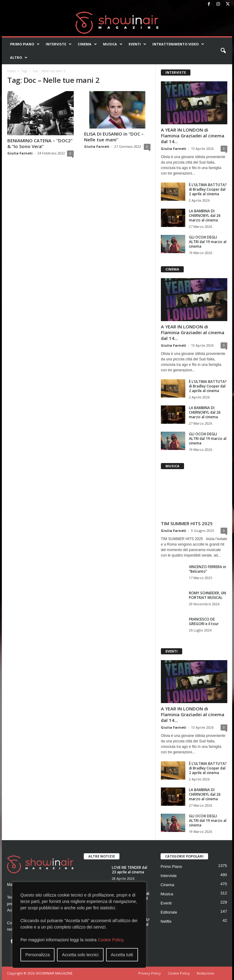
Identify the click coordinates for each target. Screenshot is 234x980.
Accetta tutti (122, 955)
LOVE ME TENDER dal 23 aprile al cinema (129, 870)
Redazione (206, 973)
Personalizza (37, 955)
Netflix (166, 921)
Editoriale (169, 912)
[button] (223, 51)
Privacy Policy (150, 973)
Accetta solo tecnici (80, 955)
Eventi (137, 44)
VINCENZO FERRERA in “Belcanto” (207, 569)
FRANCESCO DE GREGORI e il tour (204, 621)
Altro (19, 58)
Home (11, 71)
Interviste (59, 44)
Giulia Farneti (20, 153)
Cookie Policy (111, 940)
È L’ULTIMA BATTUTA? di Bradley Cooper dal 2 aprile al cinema (208, 189)
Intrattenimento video (178, 44)
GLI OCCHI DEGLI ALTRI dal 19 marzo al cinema (208, 242)
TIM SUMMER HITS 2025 (187, 523)
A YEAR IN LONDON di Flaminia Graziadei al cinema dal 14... (193, 136)
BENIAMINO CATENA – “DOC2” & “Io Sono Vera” (40, 143)
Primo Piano (25, 44)
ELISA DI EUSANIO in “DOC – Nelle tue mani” (114, 137)
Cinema (87, 44)
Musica (113, 44)
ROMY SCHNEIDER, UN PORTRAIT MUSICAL (207, 595)
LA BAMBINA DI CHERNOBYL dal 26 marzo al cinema (205, 216)
